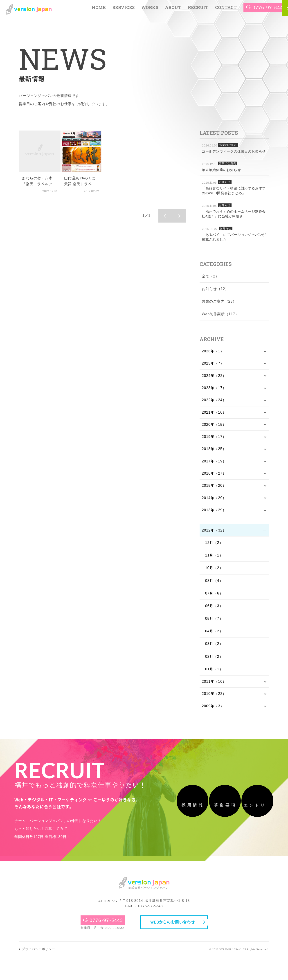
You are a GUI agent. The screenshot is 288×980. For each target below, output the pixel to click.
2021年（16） (214, 415)
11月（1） (214, 562)
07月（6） (214, 600)
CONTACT (226, 10)
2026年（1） (213, 351)
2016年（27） (214, 478)
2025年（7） (213, 364)
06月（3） (214, 612)
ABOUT (173, 10)
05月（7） (214, 625)
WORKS (150, 10)
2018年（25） (214, 452)
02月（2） (214, 663)
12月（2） (214, 549)
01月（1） (214, 675)
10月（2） (214, 574)
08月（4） (214, 587)
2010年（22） (214, 701)
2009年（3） (213, 713)
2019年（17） (214, 440)
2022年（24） (214, 402)
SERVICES (124, 10)
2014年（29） (214, 503)
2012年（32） (214, 536)
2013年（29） (214, 516)
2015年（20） (214, 490)
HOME (99, 10)
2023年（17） (214, 389)
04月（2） (214, 637)
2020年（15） (214, 427)
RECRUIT (198, 10)
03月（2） (214, 650)
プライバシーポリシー (38, 972)
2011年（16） (214, 688)
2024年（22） (214, 377)
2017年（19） (214, 465)
